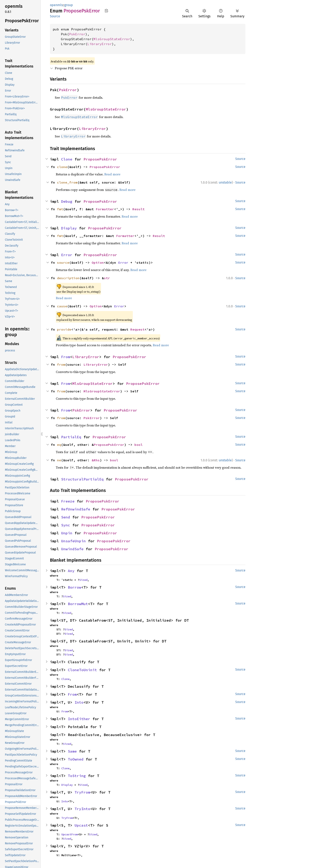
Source (55, 16)
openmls (56, 5)
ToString (77, 776)
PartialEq (71, 437)
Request (137, 329)
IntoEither (79, 719)
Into (79, 702)
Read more (112, 174)
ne (59, 460)
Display (69, 228)
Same (72, 751)
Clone (67, 159)
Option (98, 262)
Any (71, 571)
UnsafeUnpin (73, 541)
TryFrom (82, 792)
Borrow (75, 587)
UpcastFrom (69, 834)
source (63, 262)
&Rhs (96, 460)
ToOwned (76, 759)
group (69, 5)
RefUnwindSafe (76, 509)
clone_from (67, 182)
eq (59, 445)
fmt (60, 209)
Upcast (81, 825)
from (61, 364)
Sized (83, 580)
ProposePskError (100, 159)
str (107, 278)
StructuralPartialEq (82, 479)
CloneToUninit (82, 670)
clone (62, 167)
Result (139, 209)
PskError (77, 34)
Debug (67, 201)
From (66, 357)
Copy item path (106, 11)
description (68, 278)
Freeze (68, 501)
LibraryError (100, 44)
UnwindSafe (72, 549)
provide (64, 329)
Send (66, 517)
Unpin (67, 533)
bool (139, 445)
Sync (66, 525)
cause (62, 306)
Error (67, 255)
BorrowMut (78, 604)
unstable (225, 182)
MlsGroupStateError (112, 39)
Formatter (105, 209)
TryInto (82, 809)
